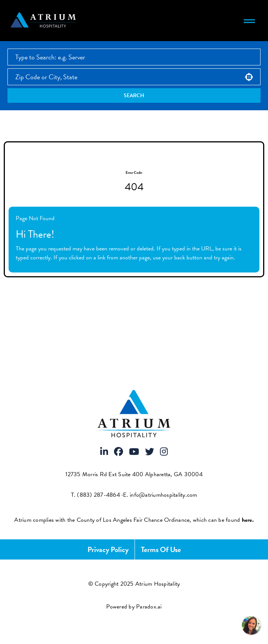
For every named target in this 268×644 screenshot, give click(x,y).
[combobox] (134, 77)
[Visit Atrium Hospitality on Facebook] (118, 452)
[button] (249, 77)
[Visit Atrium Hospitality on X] (150, 452)
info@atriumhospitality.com (164, 495)
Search (134, 95)
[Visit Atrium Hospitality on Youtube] (134, 452)
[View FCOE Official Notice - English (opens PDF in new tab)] (248, 520)
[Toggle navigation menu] (249, 21)
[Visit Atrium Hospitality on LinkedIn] (104, 452)
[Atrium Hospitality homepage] (44, 21)
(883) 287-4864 (98, 495)
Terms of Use (161, 549)
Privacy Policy (108, 549)
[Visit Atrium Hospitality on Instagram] (164, 452)
